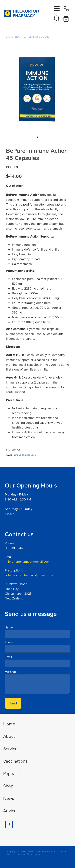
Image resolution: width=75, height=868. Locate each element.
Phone (9, 642)
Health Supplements (27, 37)
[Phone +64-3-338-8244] (66, 9)
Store (9, 37)
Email (8, 657)
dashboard (34, 851)
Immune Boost (29, 455)
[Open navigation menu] (57, 9)
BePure (45, 37)
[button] (57, 18)
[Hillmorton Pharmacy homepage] (28, 13)
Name (9, 627)
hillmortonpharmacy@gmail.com (27, 561)
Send (13, 703)
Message (11, 672)
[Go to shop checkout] (66, 18)
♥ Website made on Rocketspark (37, 853)
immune (17, 455)
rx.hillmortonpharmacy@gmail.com (29, 575)
